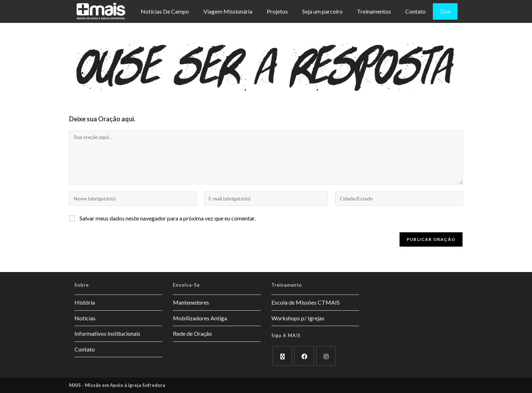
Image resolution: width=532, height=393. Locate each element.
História (85, 302)
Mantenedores (191, 302)
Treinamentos (374, 11)
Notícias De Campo (165, 11)
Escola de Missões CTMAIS (306, 302)
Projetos (277, 11)
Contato (415, 11)
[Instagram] (326, 356)
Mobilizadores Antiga (200, 318)
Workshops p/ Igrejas (298, 318)
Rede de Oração (192, 333)
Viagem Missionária (228, 11)
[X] (282, 356)
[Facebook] (304, 356)
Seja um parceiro (322, 11)
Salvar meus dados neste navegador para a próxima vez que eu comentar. (168, 218)
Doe (445, 11)
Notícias (85, 318)
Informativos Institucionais (107, 333)
